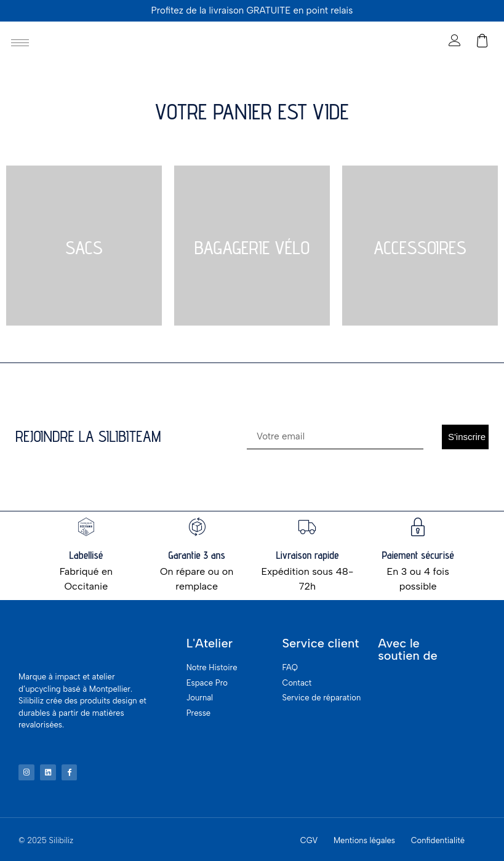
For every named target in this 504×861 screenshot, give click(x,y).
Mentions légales (364, 839)
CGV (309, 839)
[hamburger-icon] (20, 43)
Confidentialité (438, 839)
